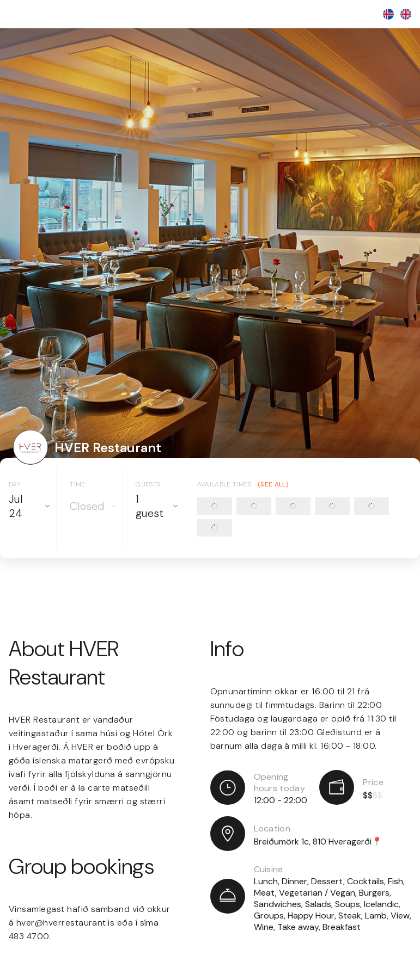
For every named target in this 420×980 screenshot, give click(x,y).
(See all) (273, 484)
